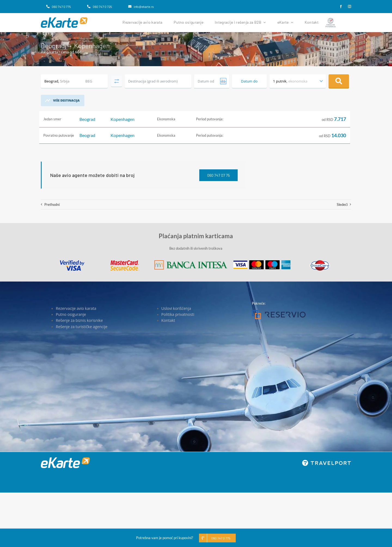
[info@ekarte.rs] (141, 7)
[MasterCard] (125, 262)
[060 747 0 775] (59, 7)
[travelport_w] (327, 462)
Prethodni (52, 204)
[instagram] (350, 7)
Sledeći (342, 204)
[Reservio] (279, 312)
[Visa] (72, 262)
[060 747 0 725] (99, 7)
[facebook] (341, 7)
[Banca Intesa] (191, 262)
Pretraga (339, 81)
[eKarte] (64, 19)
